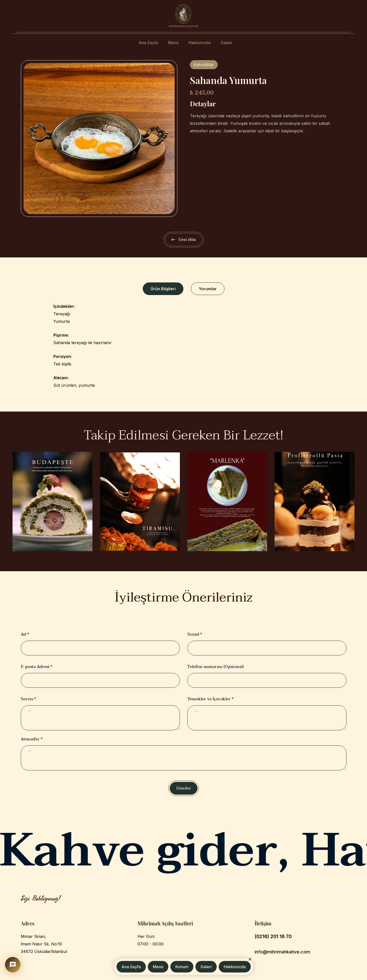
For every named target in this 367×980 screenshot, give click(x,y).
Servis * (28, 699)
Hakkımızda (200, 43)
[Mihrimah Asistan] (13, 965)
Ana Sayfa (148, 43)
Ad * (25, 634)
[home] (183, 16)
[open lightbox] (99, 138)
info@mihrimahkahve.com (282, 952)
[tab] (163, 289)
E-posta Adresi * (37, 667)
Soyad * (195, 634)
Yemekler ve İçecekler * (211, 699)
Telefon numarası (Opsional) (216, 667)
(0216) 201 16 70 (273, 937)
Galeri (226, 43)
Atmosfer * (32, 739)
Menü (173, 43)
